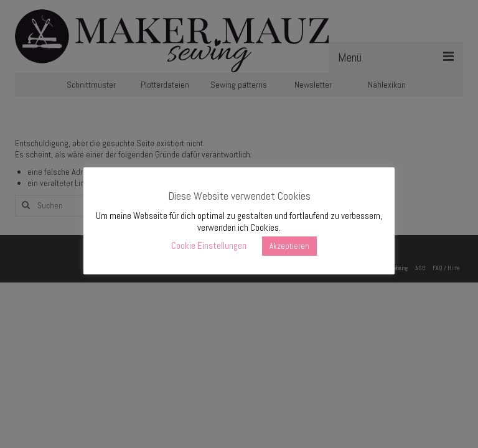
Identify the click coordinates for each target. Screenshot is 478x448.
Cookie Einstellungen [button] (209, 245)
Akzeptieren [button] (289, 246)
